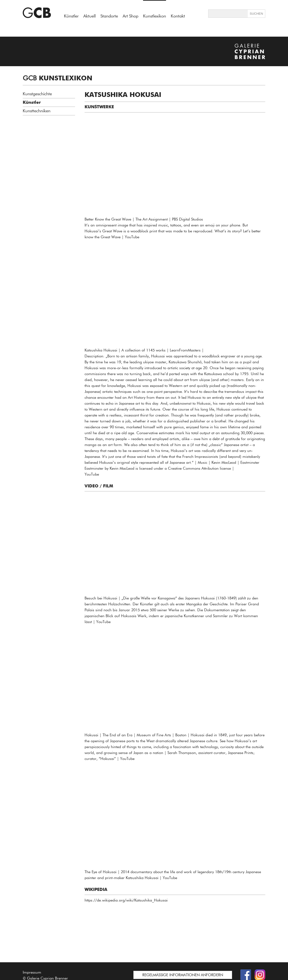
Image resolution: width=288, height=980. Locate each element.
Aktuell (90, 16)
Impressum (32, 972)
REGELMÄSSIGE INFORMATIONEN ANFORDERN (183, 975)
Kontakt (178, 16)
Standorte (109, 16)
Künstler (71, 16)
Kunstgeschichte (37, 94)
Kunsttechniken (37, 111)
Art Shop (130, 16)
